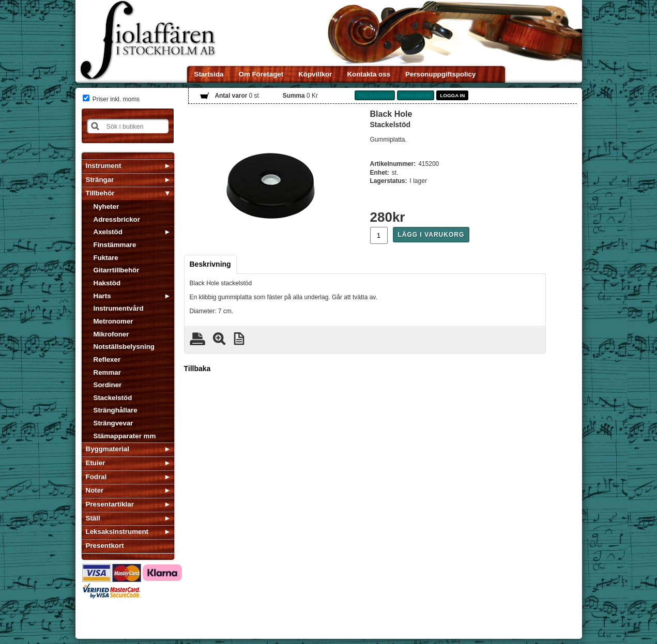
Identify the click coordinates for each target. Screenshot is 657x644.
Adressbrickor (117, 219)
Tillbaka (197, 369)
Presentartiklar (110, 504)
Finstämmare (115, 245)
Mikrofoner (111, 334)
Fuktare (106, 258)
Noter (95, 490)
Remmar (107, 372)
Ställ (93, 518)
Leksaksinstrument (117, 532)
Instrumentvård (119, 308)
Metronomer (113, 321)
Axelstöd (108, 232)
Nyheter (106, 206)
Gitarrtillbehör (117, 270)
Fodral (96, 477)
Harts (102, 296)
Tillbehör (100, 193)
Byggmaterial (108, 449)
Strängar (100, 180)
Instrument (104, 166)
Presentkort (105, 546)
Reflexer (107, 359)
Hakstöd (107, 283)
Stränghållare (116, 410)
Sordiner (108, 385)
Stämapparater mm (125, 436)
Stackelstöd (113, 398)
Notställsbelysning (124, 347)
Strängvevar (113, 423)
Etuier (96, 463)
